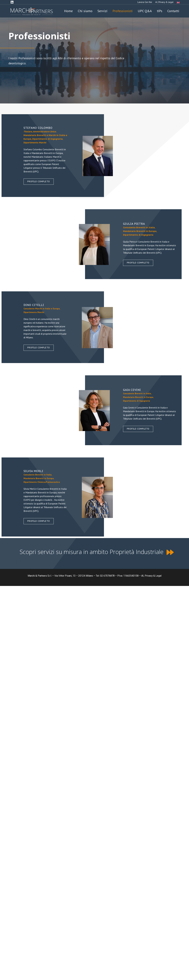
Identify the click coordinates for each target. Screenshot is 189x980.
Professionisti (123, 11)
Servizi (102, 11)
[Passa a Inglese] (178, 2)
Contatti (173, 11)
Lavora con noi (145, 2)
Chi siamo (85, 11)
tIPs (160, 11)
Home (68, 11)
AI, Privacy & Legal (164, 2)
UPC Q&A (145, 11)
